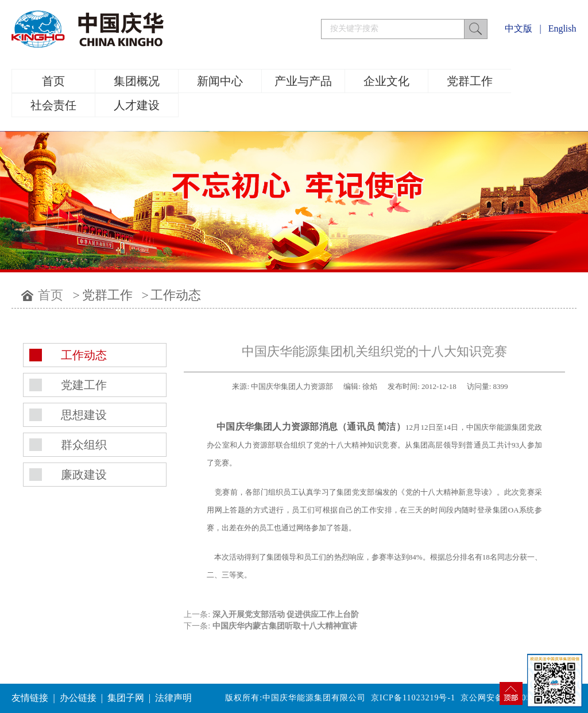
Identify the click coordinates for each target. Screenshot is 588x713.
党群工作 (470, 81)
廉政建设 (84, 475)
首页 (53, 81)
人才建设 (137, 105)
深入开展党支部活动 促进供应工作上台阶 (286, 614)
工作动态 (176, 295)
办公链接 (78, 698)
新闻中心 (220, 81)
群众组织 (84, 445)
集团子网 (126, 698)
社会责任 (53, 105)
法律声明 (173, 698)
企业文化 (386, 81)
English (562, 28)
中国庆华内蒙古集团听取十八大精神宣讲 (285, 626)
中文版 (519, 28)
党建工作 (84, 385)
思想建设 (84, 415)
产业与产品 (303, 81)
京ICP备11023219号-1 (413, 698)
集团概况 (137, 81)
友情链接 (30, 698)
